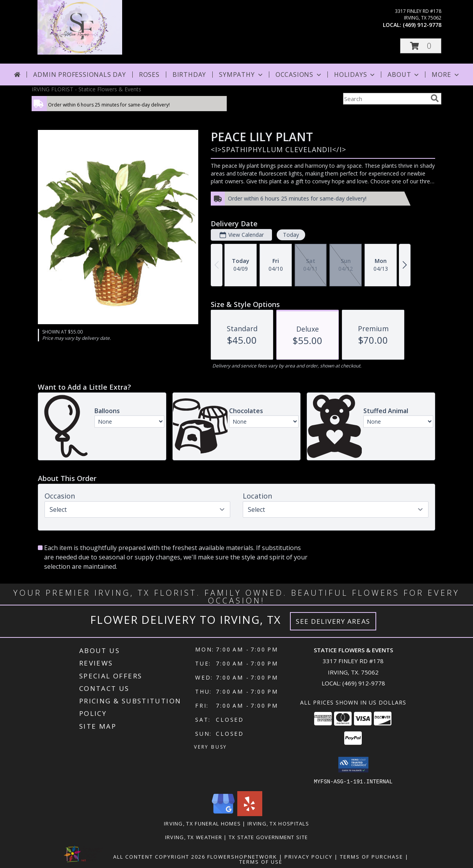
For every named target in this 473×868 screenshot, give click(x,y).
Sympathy (241, 75)
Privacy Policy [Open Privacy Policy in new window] (309, 856)
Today (291, 235)
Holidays (355, 75)
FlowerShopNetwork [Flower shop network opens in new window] (242, 856)
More (446, 75)
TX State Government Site (268, 837)
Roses (149, 75)
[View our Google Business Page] (223, 814)
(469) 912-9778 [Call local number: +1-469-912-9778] (422, 25)
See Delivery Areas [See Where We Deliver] (333, 621)
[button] (421, 46)
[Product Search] (385, 99)
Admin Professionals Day (79, 75)
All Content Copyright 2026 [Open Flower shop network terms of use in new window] (159, 856)
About (404, 75)
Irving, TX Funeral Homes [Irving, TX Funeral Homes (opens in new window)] (202, 823)
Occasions (299, 75)
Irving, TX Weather (194, 837)
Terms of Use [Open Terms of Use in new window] (261, 861)
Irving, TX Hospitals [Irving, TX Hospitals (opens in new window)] (278, 823)
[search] (435, 98)
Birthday (189, 75)
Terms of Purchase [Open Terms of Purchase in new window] (372, 856)
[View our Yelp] (250, 814)
